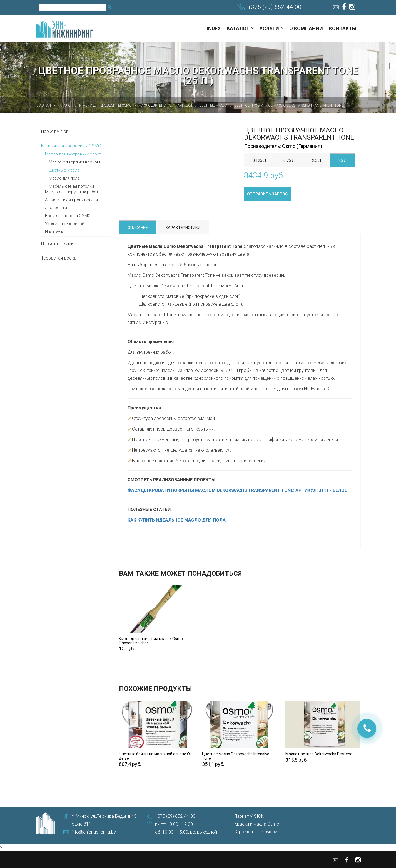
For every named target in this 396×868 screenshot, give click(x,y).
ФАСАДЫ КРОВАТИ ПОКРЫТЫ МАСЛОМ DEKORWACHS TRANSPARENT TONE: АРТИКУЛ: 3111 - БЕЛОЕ (237, 490)
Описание (138, 228)
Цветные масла (64, 170)
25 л (343, 160)
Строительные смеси (256, 832)
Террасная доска (59, 258)
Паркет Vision (55, 131)
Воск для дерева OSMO (68, 216)
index (214, 28)
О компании (306, 28)
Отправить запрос (267, 194)
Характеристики (183, 228)
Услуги (269, 28)
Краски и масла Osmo (257, 824)
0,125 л (259, 160)
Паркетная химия (58, 244)
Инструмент (57, 232)
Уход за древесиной (65, 224)
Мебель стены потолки (71, 186)
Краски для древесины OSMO (71, 146)
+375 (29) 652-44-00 (275, 7)
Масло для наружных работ (72, 192)
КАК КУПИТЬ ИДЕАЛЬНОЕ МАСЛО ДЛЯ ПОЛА (177, 520)
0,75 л (289, 160)
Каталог (238, 28)
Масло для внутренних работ (73, 154)
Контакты (343, 28)
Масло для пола (64, 178)
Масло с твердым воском (74, 162)
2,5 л (317, 160)
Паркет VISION (249, 816)
